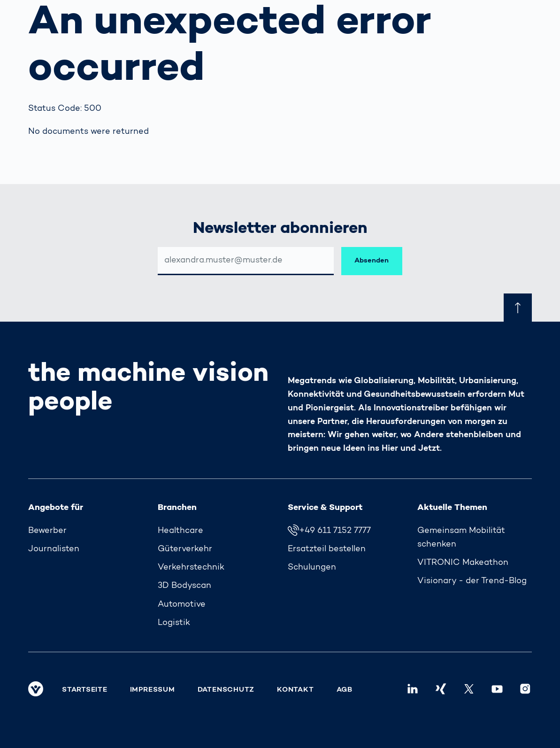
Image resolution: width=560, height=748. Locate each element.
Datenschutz (226, 690)
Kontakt (295, 690)
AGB (345, 690)
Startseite (85, 690)
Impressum (153, 690)
